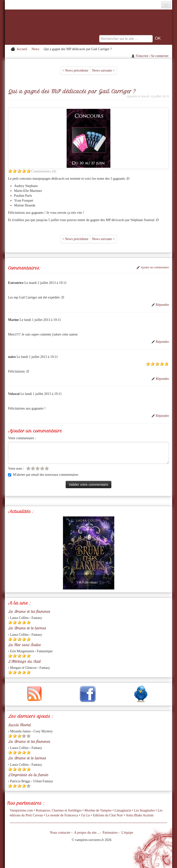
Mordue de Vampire (98, 810)
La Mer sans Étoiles (24, 645)
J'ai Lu (85, 815)
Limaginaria (123, 810)
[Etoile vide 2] (33, 468)
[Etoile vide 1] (28, 468)
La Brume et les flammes (29, 612)
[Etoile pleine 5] (29, 171)
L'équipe (127, 833)
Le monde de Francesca (62, 815)
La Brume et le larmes (27, 628)
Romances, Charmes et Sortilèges (59, 810)
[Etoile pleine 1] (10, 171)
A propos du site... (87, 833)
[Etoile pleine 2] (15, 171)
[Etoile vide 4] (42, 468)
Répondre (160, 305)
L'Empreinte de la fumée (28, 775)
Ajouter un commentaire (153, 267)
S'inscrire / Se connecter (150, 56)
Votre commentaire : (22, 438)
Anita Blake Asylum (140, 815)
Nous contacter (60, 833)
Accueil (22, 49)
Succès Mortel (19, 725)
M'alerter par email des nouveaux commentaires (43, 475)
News (35, 49)
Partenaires (110, 833)
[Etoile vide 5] (47, 468)
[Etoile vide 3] (38, 468)
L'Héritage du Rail (24, 662)
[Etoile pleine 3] (19, 171)
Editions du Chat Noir (108, 815)
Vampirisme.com (21, 810)
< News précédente (75, 70)
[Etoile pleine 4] (24, 171)
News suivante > (103, 70)
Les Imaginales (144, 810)
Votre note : (16, 469)
